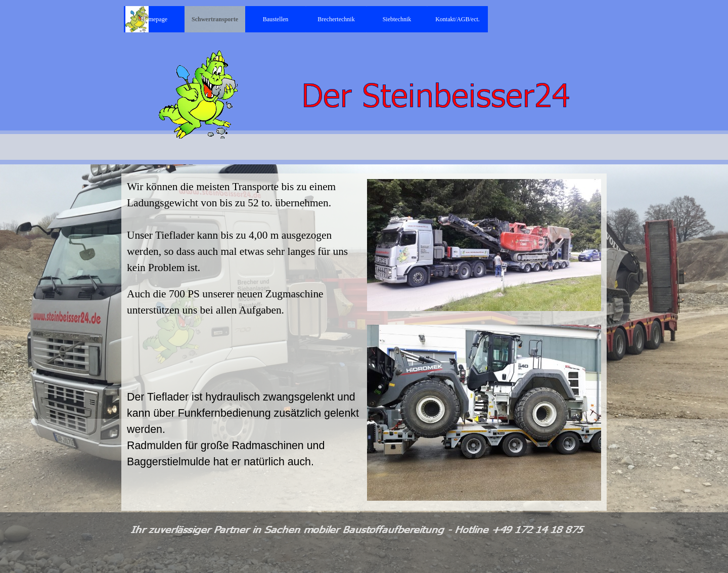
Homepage (154, 19)
